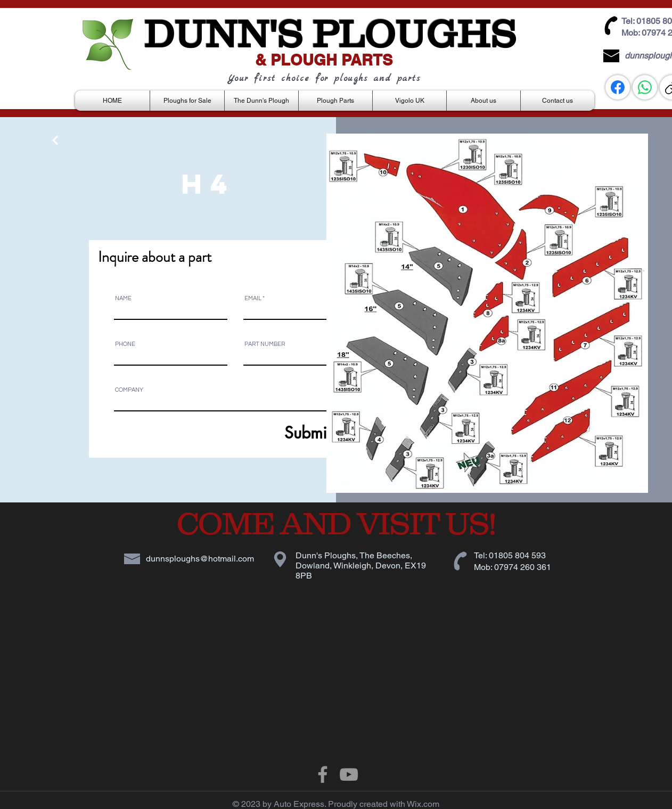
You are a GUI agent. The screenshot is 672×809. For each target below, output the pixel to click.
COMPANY (129, 390)
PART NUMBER (265, 344)
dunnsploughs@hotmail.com (200, 559)
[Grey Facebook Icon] (323, 774)
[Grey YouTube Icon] (349, 774)
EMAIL (253, 298)
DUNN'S (223, 34)
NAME (123, 298)
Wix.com (423, 804)
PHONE (125, 344)
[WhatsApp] (645, 87)
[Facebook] (618, 87)
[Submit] (282, 433)
